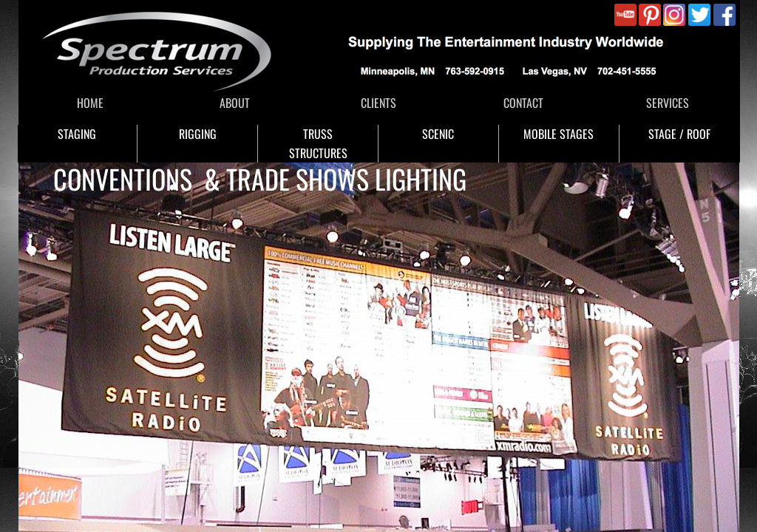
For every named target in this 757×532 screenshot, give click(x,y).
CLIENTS (378, 103)
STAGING (77, 134)
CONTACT (523, 103)
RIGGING (198, 134)
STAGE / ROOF (679, 134)
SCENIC (438, 134)
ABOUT (235, 103)
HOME (90, 103)
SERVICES (668, 103)
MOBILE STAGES (559, 134)
